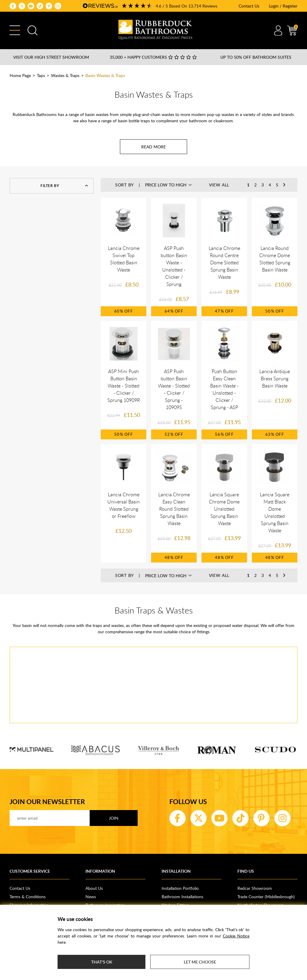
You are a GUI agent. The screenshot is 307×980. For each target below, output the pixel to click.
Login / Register (283, 6)
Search (33, 30)
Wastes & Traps (65, 75)
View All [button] (219, 185)
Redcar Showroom (255, 888)
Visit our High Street (51, 57)
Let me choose (200, 962)
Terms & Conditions (28, 897)
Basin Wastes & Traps (105, 75)
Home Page (20, 75)
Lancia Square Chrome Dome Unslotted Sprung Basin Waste (224, 509)
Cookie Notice (236, 936)
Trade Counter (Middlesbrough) (266, 897)
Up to (256, 57)
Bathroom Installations (182, 897)
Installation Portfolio (180, 888)
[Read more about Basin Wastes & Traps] (153, 147)
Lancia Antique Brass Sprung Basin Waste (275, 379)
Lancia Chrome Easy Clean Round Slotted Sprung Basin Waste (174, 509)
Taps (41, 75)
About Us (94, 888)
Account (278, 30)
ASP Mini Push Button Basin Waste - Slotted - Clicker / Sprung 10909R (124, 386)
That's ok (102, 962)
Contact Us (249, 6)
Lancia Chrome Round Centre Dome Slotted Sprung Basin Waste (224, 263)
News (91, 897)
